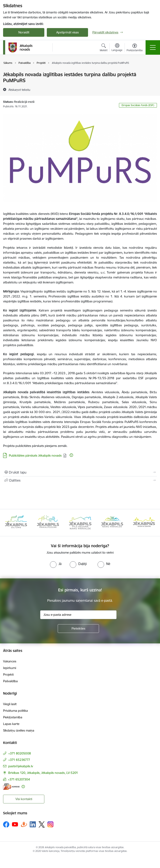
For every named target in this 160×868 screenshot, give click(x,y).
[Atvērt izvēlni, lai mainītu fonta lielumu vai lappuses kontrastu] (135, 48)
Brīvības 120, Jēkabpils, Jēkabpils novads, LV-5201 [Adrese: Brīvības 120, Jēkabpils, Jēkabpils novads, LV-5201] (43, 773)
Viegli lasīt (10, 704)
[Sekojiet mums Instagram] (51, 824)
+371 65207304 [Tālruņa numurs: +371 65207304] (19, 779)
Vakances (10, 661)
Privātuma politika (15, 711)
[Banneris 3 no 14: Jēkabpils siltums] (80, 522)
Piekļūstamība (13, 717)
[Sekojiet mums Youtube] (15, 824)
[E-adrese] (11, 787)
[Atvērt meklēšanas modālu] (104, 48)
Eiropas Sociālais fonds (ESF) (138, 105)
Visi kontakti (24, 799)
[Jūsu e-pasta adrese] (78, 615)
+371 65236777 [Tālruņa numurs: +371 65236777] (19, 760)
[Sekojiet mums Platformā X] (42, 824)
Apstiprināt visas (68, 32)
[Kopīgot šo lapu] (80, 480)
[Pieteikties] (78, 629)
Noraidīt (24, 32)
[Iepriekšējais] (8, 523)
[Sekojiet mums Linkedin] (33, 824)
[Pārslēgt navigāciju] (153, 47)
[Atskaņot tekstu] (19, 90)
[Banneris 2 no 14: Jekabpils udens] (48, 522)
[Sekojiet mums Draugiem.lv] (24, 824)
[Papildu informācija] (71, 455)
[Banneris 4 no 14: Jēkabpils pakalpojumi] (112, 522)
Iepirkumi (10, 668)
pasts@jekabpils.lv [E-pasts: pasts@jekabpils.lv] (21, 766)
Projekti (8, 674)
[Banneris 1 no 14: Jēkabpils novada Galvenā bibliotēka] (16, 522)
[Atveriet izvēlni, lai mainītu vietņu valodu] (117, 48)
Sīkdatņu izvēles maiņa (19, 730)
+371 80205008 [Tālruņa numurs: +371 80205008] (20, 753)
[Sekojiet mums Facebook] (6, 824)
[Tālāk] (152, 523)
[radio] (56, 564)
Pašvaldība (10, 681)
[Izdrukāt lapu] (80, 472)
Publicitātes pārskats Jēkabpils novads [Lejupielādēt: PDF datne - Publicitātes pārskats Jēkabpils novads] (35, 455)
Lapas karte (11, 724)
